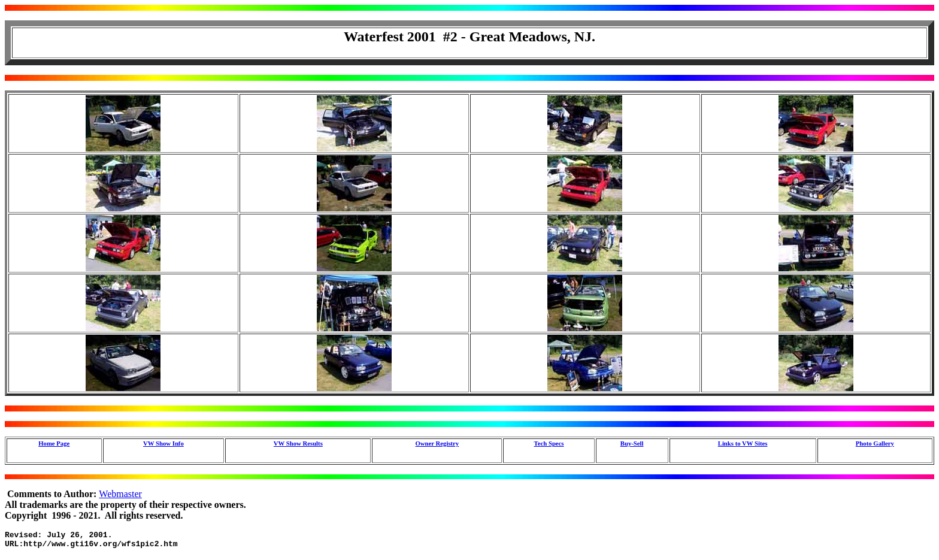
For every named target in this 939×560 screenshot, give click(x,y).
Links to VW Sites (743, 443)
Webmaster (120, 494)
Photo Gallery (875, 443)
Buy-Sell (632, 443)
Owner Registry (437, 443)
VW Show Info (163, 443)
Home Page (54, 443)
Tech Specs (549, 443)
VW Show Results (298, 443)
